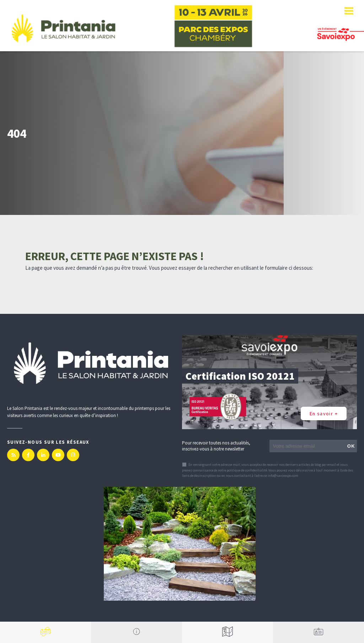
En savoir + (324, 413)
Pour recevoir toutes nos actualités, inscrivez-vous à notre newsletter (216, 446)
